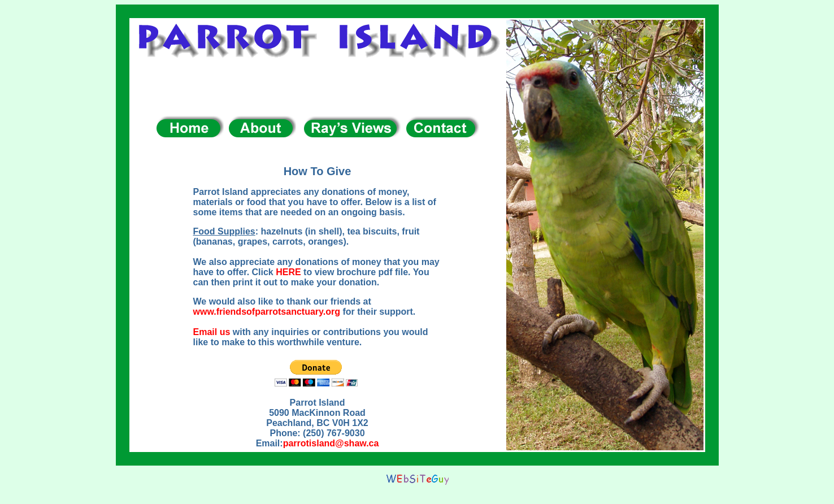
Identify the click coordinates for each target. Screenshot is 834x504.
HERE (288, 272)
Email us (212, 332)
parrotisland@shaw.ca (331, 443)
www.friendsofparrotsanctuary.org (267, 312)
